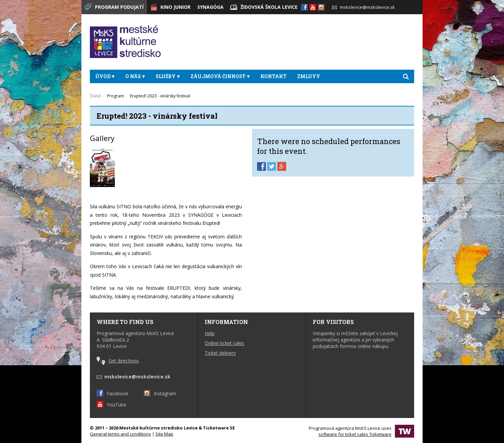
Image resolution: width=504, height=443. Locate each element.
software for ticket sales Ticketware (355, 434)
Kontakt (273, 76)
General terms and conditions (120, 434)
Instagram (160, 393)
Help (210, 333)
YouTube (111, 405)
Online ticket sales (224, 343)
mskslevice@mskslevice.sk (363, 7)
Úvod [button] (105, 76)
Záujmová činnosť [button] (220, 76)
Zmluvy (309, 76)
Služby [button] (168, 76)
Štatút (95, 96)
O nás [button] (135, 76)
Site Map (164, 434)
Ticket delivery (220, 353)
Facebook (112, 393)
